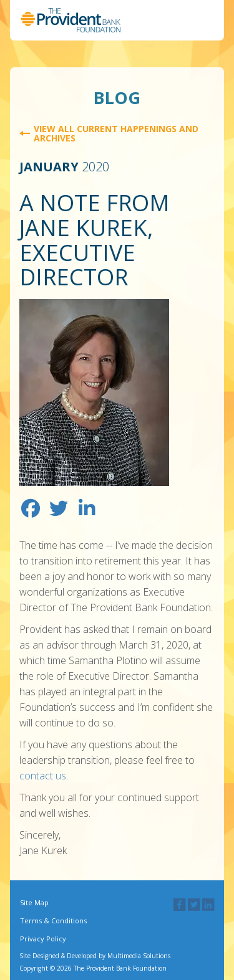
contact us (43, 776)
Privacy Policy (43, 939)
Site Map (34, 902)
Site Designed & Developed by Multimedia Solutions (95, 956)
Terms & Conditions (53, 921)
